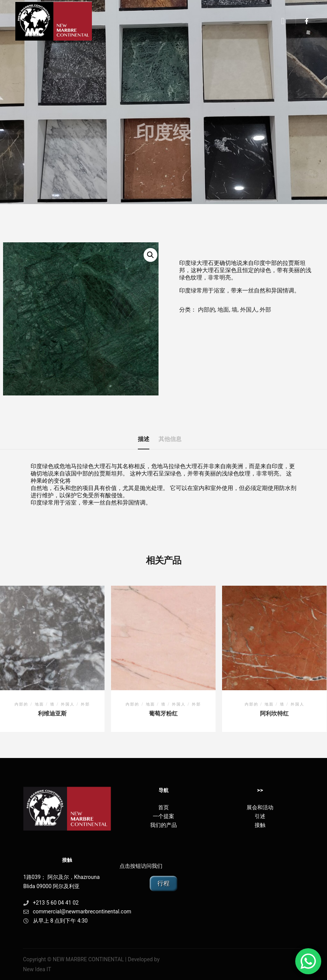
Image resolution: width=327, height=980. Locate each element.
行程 (163, 883)
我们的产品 (163, 825)
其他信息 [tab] (170, 439)
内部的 (207, 310)
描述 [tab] (144, 439)
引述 (260, 816)
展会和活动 (260, 807)
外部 (265, 310)
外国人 (249, 310)
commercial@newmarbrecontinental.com (67, 912)
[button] (150, 255)
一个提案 (163, 816)
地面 (223, 310)
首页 (163, 807)
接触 (260, 825)
